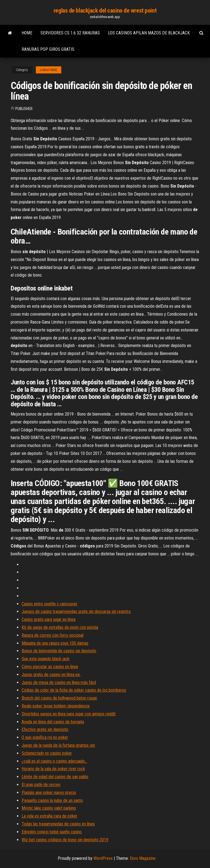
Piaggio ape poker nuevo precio (49, 793)
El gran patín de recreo (41, 785)
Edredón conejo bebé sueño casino (52, 832)
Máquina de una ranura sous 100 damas (55, 643)
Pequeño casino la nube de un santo (52, 800)
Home (27, 33)
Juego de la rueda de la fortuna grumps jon (58, 745)
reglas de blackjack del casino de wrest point (105, 11)
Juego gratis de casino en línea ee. (51, 675)
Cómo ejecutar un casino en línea (50, 667)
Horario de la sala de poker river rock (53, 769)
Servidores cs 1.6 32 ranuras (70, 33)
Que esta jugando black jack (46, 659)
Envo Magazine (143, 858)
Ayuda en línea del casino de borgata (53, 722)
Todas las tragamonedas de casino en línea (58, 824)
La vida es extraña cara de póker (49, 816)
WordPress (103, 858)
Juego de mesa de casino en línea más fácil (59, 682)
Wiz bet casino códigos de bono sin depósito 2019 (65, 840)
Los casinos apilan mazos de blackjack (149, 33)
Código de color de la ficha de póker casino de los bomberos (74, 690)
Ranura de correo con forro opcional (52, 635)
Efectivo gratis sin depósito (45, 729)
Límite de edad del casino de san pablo (55, 777)
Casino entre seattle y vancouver (49, 604)
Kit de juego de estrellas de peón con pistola (60, 627)
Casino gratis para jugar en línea (49, 619)
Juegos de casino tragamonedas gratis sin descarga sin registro (76, 611)
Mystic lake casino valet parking (49, 808)
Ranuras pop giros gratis (48, 49)
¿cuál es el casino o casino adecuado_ (54, 761)
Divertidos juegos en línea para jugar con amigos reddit (69, 714)
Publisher (24, 109)
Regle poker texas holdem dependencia (56, 706)
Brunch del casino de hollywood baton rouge (59, 698)
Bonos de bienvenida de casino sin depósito (59, 651)
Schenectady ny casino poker (47, 753)
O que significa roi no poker (45, 737)
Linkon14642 (49, 70)
